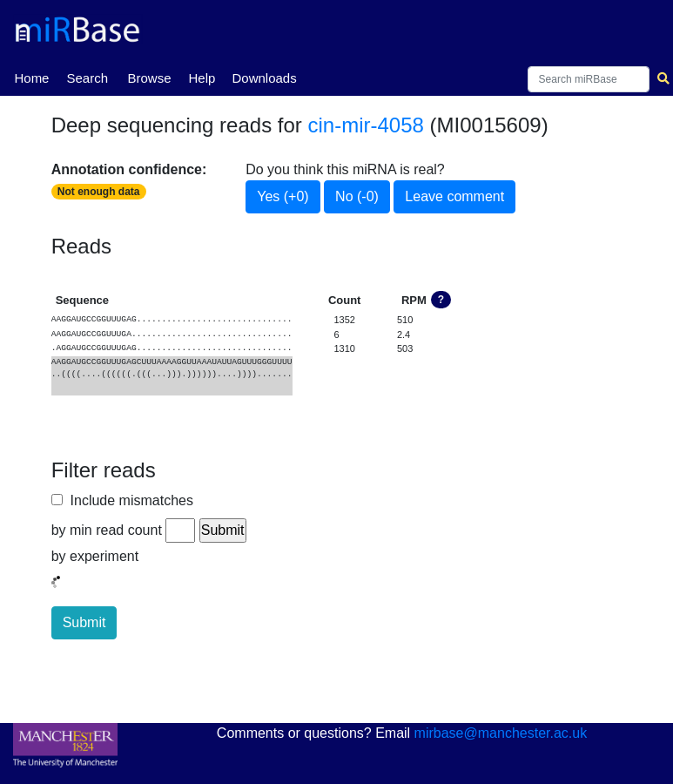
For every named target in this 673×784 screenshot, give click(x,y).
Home (31, 77)
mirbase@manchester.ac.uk (501, 733)
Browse (149, 78)
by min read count (107, 530)
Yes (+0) (283, 196)
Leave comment (454, 196)
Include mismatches (128, 500)
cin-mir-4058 (366, 125)
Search (87, 78)
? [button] (441, 300)
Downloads (264, 78)
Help (202, 78)
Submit (84, 622)
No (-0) (357, 196)
